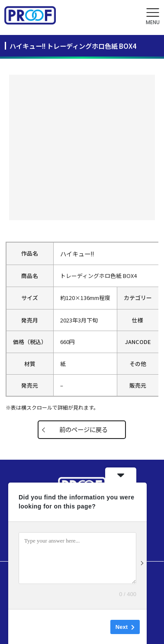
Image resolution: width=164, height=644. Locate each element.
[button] (153, 17)
